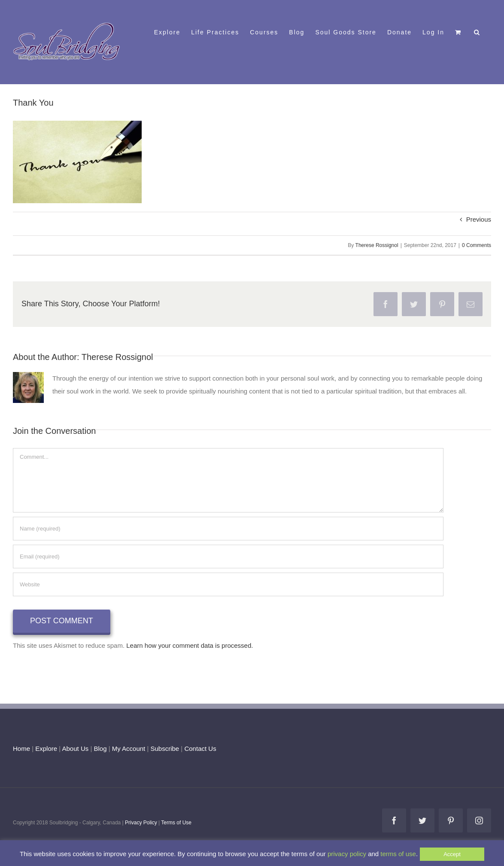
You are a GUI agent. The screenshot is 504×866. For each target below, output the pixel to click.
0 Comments (477, 245)
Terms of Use (176, 823)
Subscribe (165, 749)
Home (21, 749)
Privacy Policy (141, 823)
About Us (76, 749)
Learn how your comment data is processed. (190, 645)
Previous (479, 219)
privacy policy (347, 854)
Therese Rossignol (377, 245)
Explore (46, 749)
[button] (477, 31)
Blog (100, 749)
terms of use (398, 854)
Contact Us (199, 749)
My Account (129, 749)
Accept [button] (452, 854)
